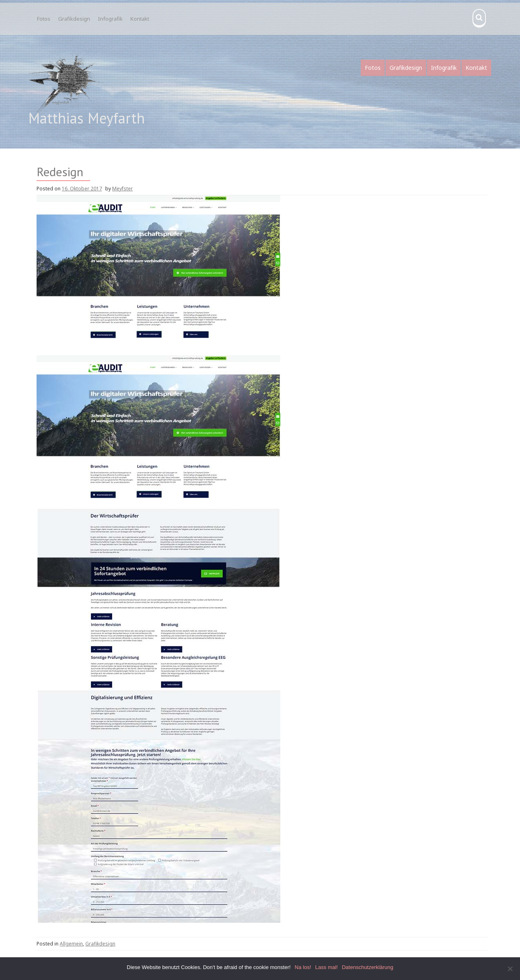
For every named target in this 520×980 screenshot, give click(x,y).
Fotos (44, 19)
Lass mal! (327, 967)
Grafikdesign (74, 19)
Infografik (110, 19)
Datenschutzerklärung (367, 967)
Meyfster (122, 189)
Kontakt (140, 19)
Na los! (303, 967)
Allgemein (71, 944)
